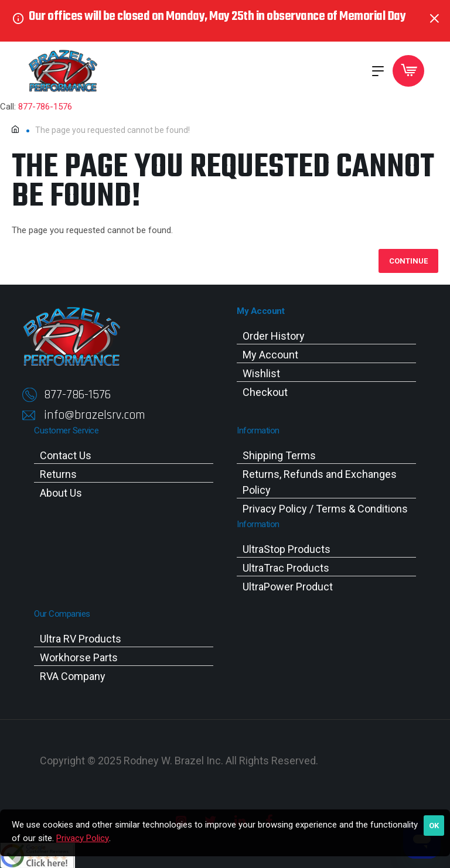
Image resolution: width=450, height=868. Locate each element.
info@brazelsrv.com (95, 415)
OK (434, 826)
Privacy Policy (83, 838)
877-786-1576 (45, 107)
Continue (408, 261)
